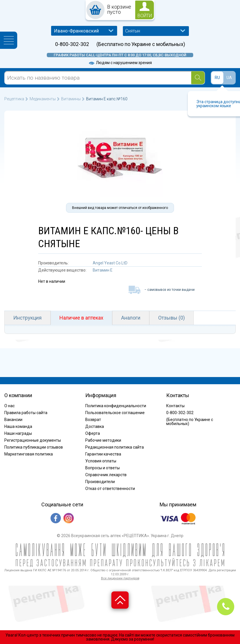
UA (229, 78)
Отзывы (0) (172, 318)
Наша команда (18, 426)
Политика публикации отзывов (34, 447)
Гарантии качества (103, 454)
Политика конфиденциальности (116, 406)
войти (145, 16)
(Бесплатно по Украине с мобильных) (141, 44)
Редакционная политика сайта (115, 447)
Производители (100, 482)
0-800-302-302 (72, 44)
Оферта (93, 433)
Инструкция (27, 318)
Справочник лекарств (106, 475)
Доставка (95, 426)
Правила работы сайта (26, 413)
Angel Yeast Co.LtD (110, 263)
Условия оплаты (101, 461)
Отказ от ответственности (110, 489)
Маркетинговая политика (29, 454)
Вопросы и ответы (102, 468)
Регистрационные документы (33, 440)
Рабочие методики (103, 440)
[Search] (198, 78)
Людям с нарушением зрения (120, 63)
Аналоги (131, 318)
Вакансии (13, 420)
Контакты (175, 406)
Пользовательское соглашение (115, 413)
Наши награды (18, 433)
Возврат (93, 420)
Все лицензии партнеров (120, 578)
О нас (9, 406)
